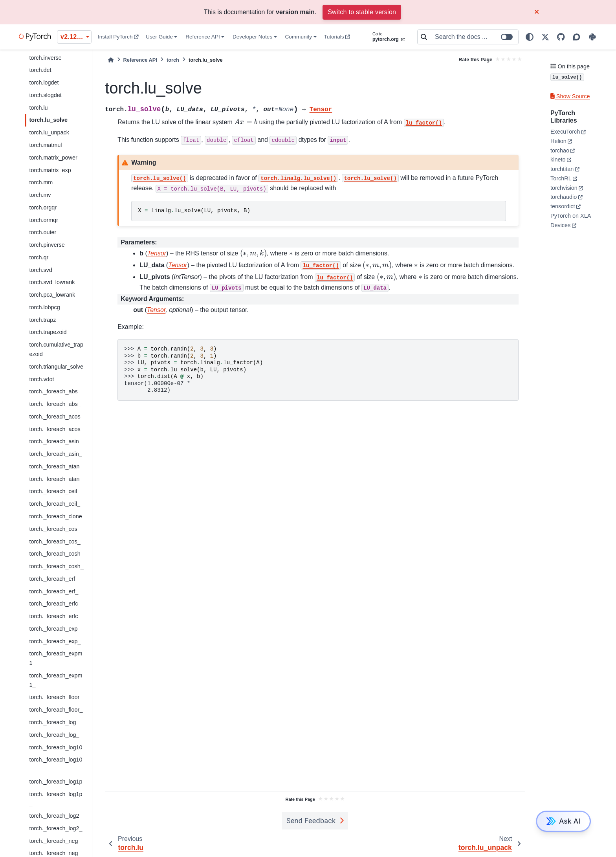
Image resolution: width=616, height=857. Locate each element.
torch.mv (40, 195)
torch (173, 60)
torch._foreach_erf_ (54, 591)
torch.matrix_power (53, 158)
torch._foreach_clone (55, 516)
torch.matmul (45, 145)
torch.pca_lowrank (52, 295)
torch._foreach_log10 (56, 747)
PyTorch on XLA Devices (570, 220)
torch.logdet (44, 83)
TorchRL (561, 178)
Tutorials (337, 37)
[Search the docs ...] (474, 37)
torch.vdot (41, 379)
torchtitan (562, 169)
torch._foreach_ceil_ (55, 504)
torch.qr (39, 257)
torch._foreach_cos (53, 529)
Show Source (570, 96)
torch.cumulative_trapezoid (56, 349)
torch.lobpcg (44, 307)
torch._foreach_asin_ (55, 454)
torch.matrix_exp (50, 170)
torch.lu (38, 108)
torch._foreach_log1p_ (56, 799)
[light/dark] (530, 37)
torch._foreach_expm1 (56, 658)
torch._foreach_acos (55, 417)
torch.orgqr (43, 207)
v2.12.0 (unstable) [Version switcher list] (76, 37)
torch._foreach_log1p (56, 782)
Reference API (203, 37)
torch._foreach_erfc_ (55, 616)
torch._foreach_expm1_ (56, 680)
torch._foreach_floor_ (56, 710)
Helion (558, 141)
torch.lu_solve (48, 120)
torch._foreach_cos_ (55, 541)
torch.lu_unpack (49, 132)
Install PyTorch (118, 37)
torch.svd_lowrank (52, 282)
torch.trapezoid (48, 332)
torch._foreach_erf (52, 579)
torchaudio (564, 197)
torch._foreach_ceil (53, 491)
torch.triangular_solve (56, 367)
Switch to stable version (362, 12)
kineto (558, 160)
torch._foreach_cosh (55, 554)
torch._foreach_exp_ (55, 641)
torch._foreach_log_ (54, 735)
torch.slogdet (45, 95)
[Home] (111, 60)
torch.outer (43, 232)
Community (298, 37)
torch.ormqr (44, 220)
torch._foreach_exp (53, 629)
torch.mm (41, 182)
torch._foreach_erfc (53, 604)
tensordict (563, 206)
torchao (560, 150)
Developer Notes (252, 37)
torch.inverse (45, 58)
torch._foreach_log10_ (56, 764)
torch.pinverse (47, 245)
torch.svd (40, 270)
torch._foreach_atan (54, 466)
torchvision (564, 188)
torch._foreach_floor (54, 697)
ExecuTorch (565, 132)
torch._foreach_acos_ (56, 429)
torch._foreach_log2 (54, 816)
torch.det (40, 70)
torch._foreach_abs (53, 391)
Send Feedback (311, 821)
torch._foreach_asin (54, 441)
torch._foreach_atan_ (56, 479)
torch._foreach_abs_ (55, 404)
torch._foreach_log (52, 722)
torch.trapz (42, 320)
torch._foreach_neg (53, 841)
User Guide (159, 37)
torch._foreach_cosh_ (56, 566)
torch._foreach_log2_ (56, 828)
